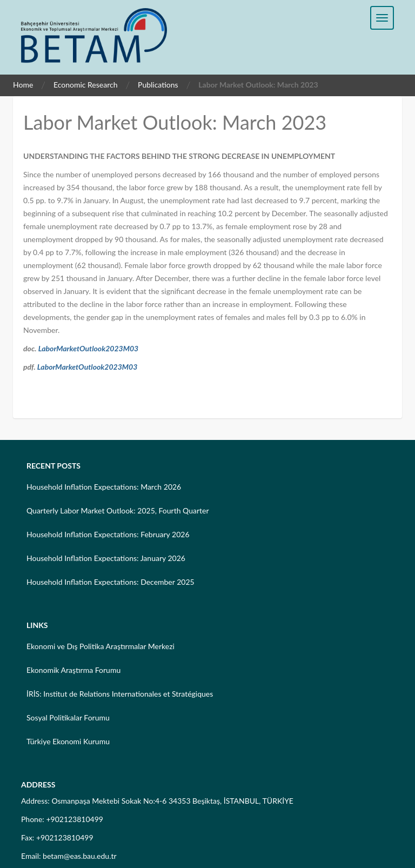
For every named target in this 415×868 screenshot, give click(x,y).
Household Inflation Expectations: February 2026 (108, 534)
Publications (158, 85)
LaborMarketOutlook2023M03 (89, 348)
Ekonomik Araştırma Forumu (73, 670)
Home (23, 85)
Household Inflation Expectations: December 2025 (111, 582)
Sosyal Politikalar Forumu (68, 717)
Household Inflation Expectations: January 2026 (106, 558)
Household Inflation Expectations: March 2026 (104, 487)
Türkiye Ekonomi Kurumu (68, 741)
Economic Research (86, 85)
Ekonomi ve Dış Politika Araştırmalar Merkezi (101, 646)
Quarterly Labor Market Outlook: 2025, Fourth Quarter (118, 510)
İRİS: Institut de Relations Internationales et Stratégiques (120, 694)
